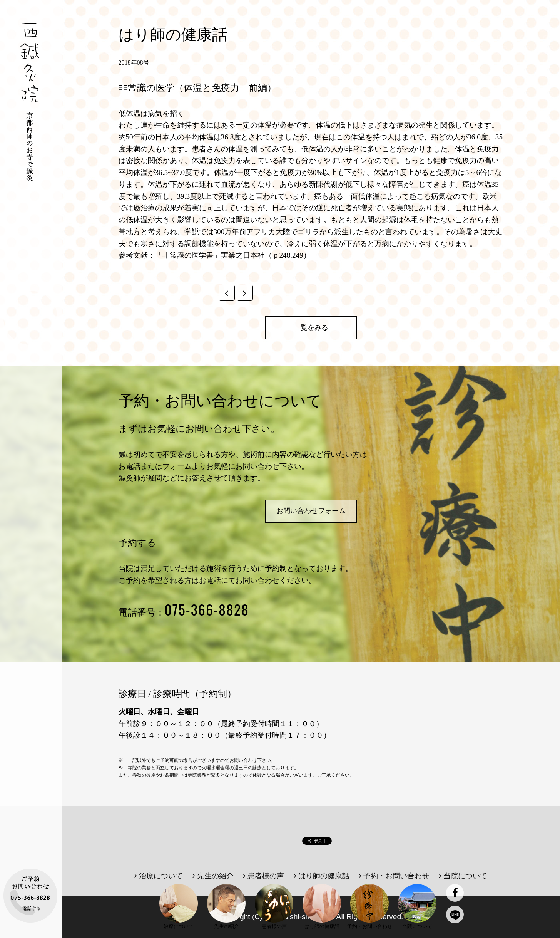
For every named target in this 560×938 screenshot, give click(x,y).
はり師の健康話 (322, 876)
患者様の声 (263, 876)
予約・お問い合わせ (394, 876)
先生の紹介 (213, 876)
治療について (159, 876)
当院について (463, 876)
